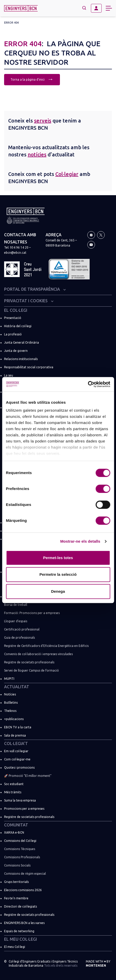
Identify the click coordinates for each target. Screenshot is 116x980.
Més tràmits (13, 792)
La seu (9, 375)
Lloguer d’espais (16, 621)
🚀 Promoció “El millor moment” (28, 776)
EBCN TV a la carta (18, 727)
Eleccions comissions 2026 (23, 890)
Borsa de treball (16, 605)
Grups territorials (16, 882)
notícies (37, 154)
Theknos (10, 711)
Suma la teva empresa (20, 800)
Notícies (10, 694)
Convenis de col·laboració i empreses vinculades (38, 654)
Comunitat (16, 825)
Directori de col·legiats (20, 906)
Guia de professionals (19, 638)
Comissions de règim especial (25, 874)
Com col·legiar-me (17, 759)
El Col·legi (16, 310)
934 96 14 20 (19, 247)
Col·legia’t (16, 743)
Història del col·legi (18, 326)
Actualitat (17, 687)
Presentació (13, 318)
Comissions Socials (17, 865)
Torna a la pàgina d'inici (32, 79)
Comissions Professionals (22, 857)
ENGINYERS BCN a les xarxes (24, 923)
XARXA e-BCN (14, 832)
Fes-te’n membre (16, 898)
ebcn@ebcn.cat (15, 253)
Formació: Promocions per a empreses (32, 613)
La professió (13, 334)
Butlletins (11, 703)
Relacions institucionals (21, 359)
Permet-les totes (58, 558)
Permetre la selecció (58, 574)
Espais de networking (19, 931)
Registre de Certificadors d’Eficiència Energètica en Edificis (46, 646)
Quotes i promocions (19, 767)
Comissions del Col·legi (20, 841)
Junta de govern (16, 351)
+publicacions (14, 719)
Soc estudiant (14, 784)
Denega (58, 591)
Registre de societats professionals (29, 662)
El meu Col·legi (20, 939)
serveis (43, 121)
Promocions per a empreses (24, 809)
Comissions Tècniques (20, 849)
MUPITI (9, 679)
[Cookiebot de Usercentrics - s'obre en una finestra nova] (88, 384)
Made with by (98, 963)
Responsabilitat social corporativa (29, 367)
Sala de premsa (15, 735)
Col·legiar (67, 174)
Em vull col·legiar (16, 751)
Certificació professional (22, 629)
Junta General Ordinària (22, 342)
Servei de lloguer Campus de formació (31, 670)
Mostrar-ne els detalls (80, 541)
